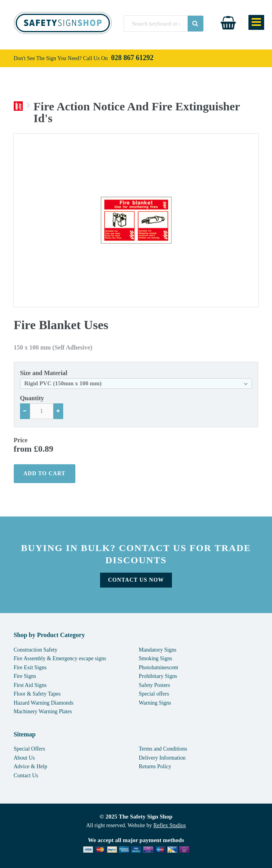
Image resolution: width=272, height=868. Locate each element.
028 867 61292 (132, 58)
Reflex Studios (170, 825)
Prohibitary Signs (158, 676)
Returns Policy (155, 766)
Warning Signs (155, 703)
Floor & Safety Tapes (37, 694)
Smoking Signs (156, 658)
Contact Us (26, 776)
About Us (24, 758)
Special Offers (29, 749)
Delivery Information (162, 758)
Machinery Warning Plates (43, 711)
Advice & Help (31, 766)
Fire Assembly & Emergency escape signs (60, 658)
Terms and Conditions (163, 749)
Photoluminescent (159, 667)
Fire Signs (25, 676)
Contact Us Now (136, 580)
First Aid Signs (30, 685)
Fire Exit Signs (30, 667)
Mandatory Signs (158, 650)
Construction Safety (36, 650)
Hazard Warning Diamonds (44, 703)
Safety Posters (155, 685)
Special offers (154, 694)
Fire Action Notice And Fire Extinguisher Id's (137, 112)
